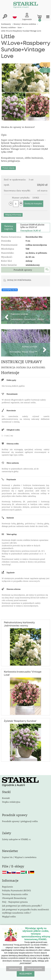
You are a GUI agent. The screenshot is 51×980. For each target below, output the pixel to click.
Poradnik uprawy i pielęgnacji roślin (20, 821)
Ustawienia (14, 969)
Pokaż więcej (8, 168)
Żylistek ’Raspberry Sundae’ (20, 721)
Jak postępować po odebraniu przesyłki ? (22, 906)
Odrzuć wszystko (34, 969)
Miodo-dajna (45, 65)
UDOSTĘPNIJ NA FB (10, 290)
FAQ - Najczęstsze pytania (15, 902)
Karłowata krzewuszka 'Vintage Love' (23, 673)
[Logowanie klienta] (27, 17)
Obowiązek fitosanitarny (14, 898)
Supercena (45, 70)
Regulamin (7, 887)
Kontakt (6, 798)
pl (15, 16)
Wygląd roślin (9, 916)
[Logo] (26, 5)
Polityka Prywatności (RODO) (16, 890)
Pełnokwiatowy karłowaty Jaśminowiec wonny (19, 624)
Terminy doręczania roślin (15, 894)
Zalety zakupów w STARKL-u (16, 839)
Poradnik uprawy (23, 270)
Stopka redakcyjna (11, 802)
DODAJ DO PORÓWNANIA (19, 280)
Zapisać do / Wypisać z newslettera (19, 857)
